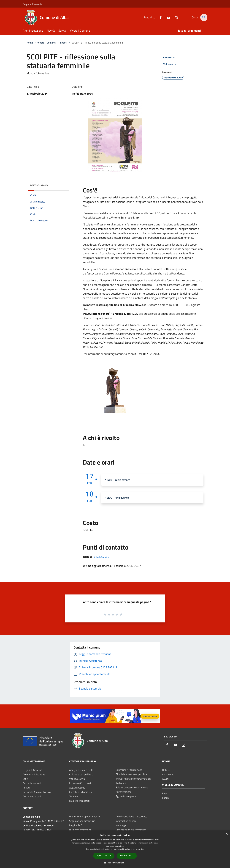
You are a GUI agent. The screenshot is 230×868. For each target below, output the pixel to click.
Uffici (26, 779)
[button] (115, 863)
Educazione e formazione (129, 770)
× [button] (226, 834)
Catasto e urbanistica (81, 792)
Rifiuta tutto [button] (127, 856)
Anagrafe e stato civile (81, 770)
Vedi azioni (170, 64)
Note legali (121, 825)
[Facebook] (159, 17)
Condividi (170, 58)
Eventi (64, 43)
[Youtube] (166, 17)
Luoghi (166, 798)
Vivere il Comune (47, 43)
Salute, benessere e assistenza (132, 787)
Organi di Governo (32, 770)
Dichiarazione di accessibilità (131, 830)
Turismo (73, 796)
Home (30, 43)
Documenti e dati (32, 796)
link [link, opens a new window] (142, 849)
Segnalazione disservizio (82, 821)
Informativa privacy (126, 821)
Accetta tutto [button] (104, 856)
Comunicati (168, 774)
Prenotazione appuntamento (84, 816)
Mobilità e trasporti (79, 801)
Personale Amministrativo (37, 792)
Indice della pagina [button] (39, 185)
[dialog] (115, 849)
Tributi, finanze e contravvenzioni (134, 779)
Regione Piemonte (32, 4)
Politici (26, 788)
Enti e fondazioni (32, 783)
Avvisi (165, 779)
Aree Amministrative (34, 774)
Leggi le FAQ (76, 825)
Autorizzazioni (123, 792)
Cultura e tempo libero (81, 774)
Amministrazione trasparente (131, 816)
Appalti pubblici (77, 788)
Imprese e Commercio (81, 783)
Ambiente (121, 783)
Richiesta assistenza (80, 830)
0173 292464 (101, 557)
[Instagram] (174, 17)
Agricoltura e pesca (126, 796)
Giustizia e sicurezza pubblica (131, 774)
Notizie (166, 770)
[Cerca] (204, 17)
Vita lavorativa (77, 779)
